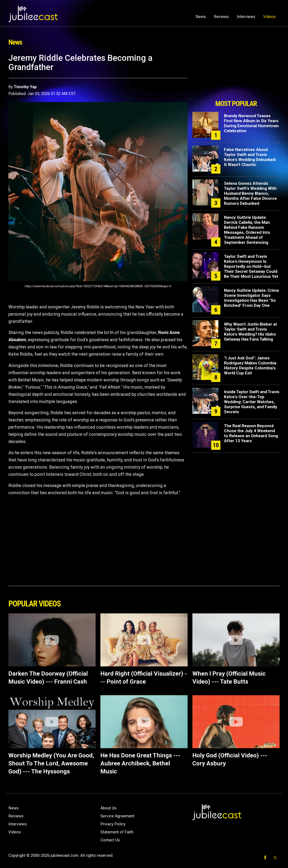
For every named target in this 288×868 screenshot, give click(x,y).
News (201, 17)
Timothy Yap (25, 87)
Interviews (246, 17)
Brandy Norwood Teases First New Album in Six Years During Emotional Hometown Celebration (251, 123)
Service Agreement (117, 816)
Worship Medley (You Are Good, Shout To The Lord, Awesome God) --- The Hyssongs (51, 763)
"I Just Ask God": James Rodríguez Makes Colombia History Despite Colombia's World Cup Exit (250, 365)
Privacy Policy (113, 824)
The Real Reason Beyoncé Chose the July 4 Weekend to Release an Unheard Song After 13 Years (251, 433)
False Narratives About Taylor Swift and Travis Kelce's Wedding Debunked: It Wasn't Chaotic (250, 157)
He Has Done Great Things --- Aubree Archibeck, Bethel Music (140, 763)
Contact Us (110, 840)
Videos (269, 17)
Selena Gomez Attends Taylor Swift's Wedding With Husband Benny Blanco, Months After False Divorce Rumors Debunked (250, 193)
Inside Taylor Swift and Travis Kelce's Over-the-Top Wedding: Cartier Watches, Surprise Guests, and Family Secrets (252, 402)
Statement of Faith (117, 832)
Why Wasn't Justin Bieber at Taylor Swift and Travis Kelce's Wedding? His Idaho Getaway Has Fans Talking (250, 332)
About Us (108, 808)
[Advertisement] (236, 75)
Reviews (221, 17)
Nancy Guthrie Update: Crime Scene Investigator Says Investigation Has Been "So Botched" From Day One (251, 298)
